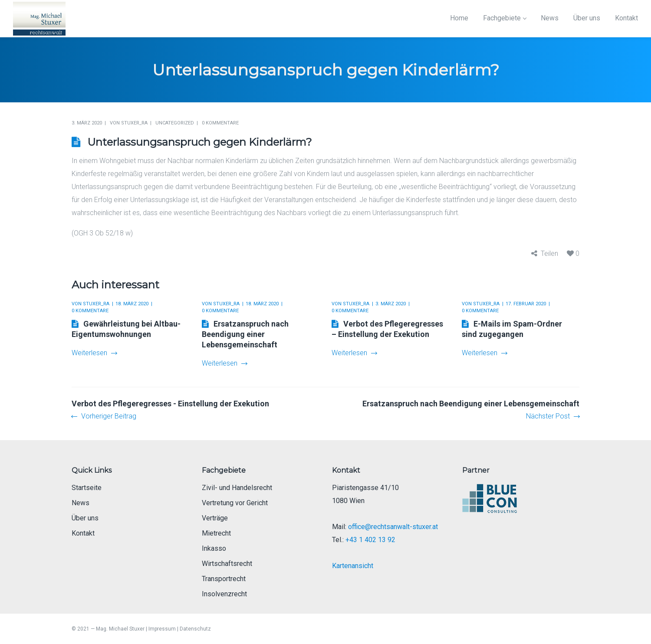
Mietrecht (216, 533)
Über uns (85, 518)
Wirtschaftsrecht (227, 564)
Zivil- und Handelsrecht (237, 488)
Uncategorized (175, 123)
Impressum (162, 629)
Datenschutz (195, 629)
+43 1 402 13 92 (370, 540)
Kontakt (83, 533)
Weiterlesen (94, 353)
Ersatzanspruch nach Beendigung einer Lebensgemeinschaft (245, 334)
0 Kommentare (220, 123)
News (81, 503)
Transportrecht (224, 579)
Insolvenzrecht (224, 594)
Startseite (87, 488)
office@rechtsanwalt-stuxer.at (393, 527)
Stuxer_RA (134, 123)
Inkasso (214, 548)
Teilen (549, 253)
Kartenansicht (353, 566)
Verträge (215, 518)
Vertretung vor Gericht (235, 503)
